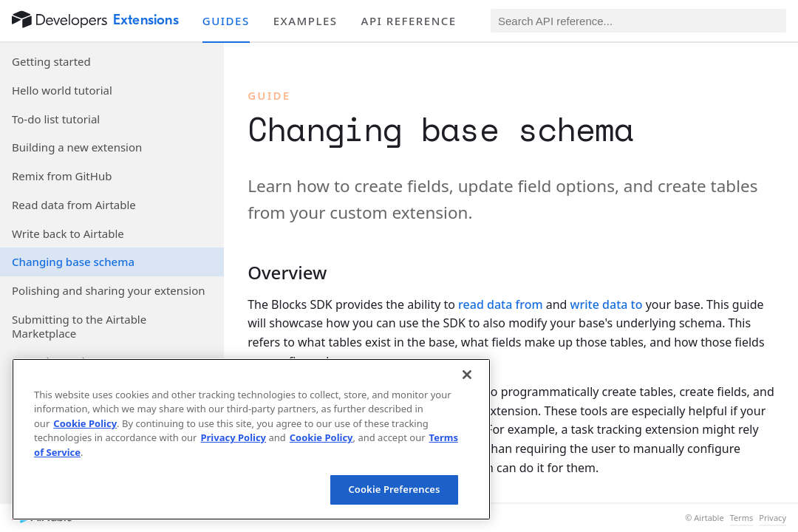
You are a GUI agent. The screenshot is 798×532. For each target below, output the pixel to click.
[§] (236, 273)
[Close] (467, 375)
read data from (500, 304)
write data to (607, 304)
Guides (226, 21)
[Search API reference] (638, 21)
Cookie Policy (85, 423)
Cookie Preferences (394, 489)
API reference (409, 21)
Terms (742, 518)
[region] (251, 439)
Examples (306, 21)
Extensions (146, 20)
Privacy (773, 518)
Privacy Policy (233, 437)
